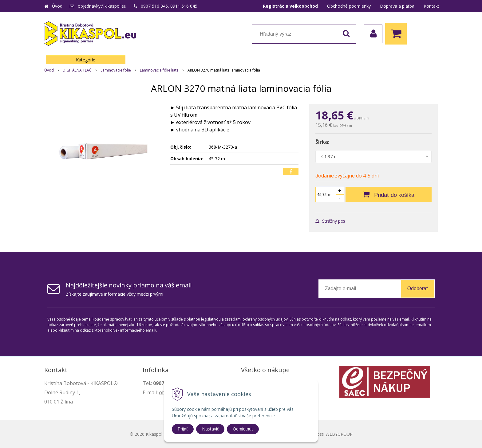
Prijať (183, 429)
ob (162, 392)
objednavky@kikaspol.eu (102, 6)
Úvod (57, 6)
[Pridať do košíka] (389, 194)
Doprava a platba (397, 6)
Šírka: (322, 142)
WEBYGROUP (339, 434)
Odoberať (418, 288)
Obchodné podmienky (349, 6)
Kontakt (431, 6)
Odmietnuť (243, 429)
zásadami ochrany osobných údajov (256, 319)
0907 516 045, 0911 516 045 (169, 6)
